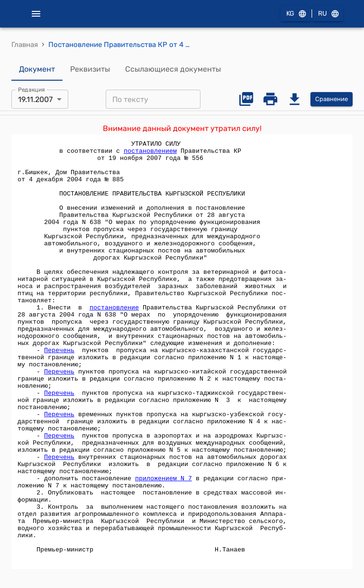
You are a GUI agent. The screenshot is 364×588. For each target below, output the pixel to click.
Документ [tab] (37, 69)
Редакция (32, 90)
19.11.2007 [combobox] (35, 99)
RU (328, 14)
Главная (25, 45)
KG (296, 14)
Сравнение (332, 99)
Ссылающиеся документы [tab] (173, 69)
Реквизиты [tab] (90, 69)
